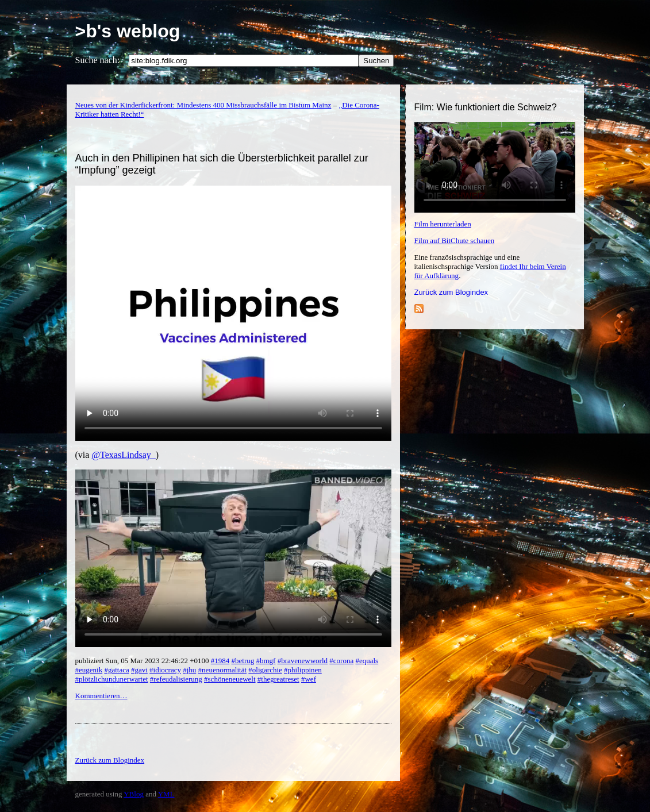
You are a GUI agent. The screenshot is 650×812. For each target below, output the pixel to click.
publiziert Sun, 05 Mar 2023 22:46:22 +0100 (143, 661)
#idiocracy (165, 670)
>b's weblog (128, 31)
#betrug (243, 661)
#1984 (220, 661)
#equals (367, 661)
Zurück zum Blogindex (451, 292)
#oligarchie (265, 670)
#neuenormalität (222, 670)
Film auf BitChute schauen (455, 240)
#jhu (189, 670)
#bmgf (266, 661)
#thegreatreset (278, 679)
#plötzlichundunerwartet (112, 679)
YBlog (134, 794)
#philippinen (303, 670)
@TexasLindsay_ (123, 455)
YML (166, 794)
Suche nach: (98, 60)
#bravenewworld (303, 661)
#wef (309, 679)
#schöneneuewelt (230, 679)
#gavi (139, 670)
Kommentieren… (101, 696)
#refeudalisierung (176, 679)
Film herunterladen (443, 224)
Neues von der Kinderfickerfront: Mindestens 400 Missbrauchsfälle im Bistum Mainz (203, 105)
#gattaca (116, 670)
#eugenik (89, 670)
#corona (341, 661)
